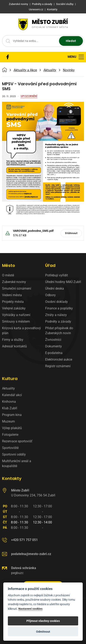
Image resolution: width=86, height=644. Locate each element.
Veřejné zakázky (14, 308)
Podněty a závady (58, 321)
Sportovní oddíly (14, 454)
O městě (8, 275)
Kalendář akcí (12, 395)
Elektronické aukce (59, 359)
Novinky (69, 70)
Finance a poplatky (59, 308)
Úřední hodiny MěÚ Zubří (63, 282)
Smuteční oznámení (17, 288)
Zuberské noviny (14, 282)
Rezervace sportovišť (17, 441)
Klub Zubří (10, 408)
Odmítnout (43, 632)
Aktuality (50, 70)
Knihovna (9, 402)
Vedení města (12, 295)
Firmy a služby (13, 340)
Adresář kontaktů (14, 346)
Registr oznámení (58, 366)
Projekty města (13, 302)
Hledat (71, 41)
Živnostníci (53, 340)
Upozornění (29, 96)
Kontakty (12, 478)
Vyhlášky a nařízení (16, 315)
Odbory (50, 295)
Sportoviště (10, 448)
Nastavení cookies (30, 609)
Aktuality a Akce (25, 70)
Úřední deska (55, 288)
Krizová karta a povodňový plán (21, 331)
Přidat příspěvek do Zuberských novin (59, 331)
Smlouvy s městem (16, 321)
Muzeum (8, 421)
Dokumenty (54, 346)
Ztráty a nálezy (56, 315)
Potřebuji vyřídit (57, 275)
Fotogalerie (10, 435)
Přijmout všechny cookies (43, 621)
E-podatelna (54, 353)
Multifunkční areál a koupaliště (17, 463)
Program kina (12, 415)
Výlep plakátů (12, 428)
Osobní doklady (57, 302)
